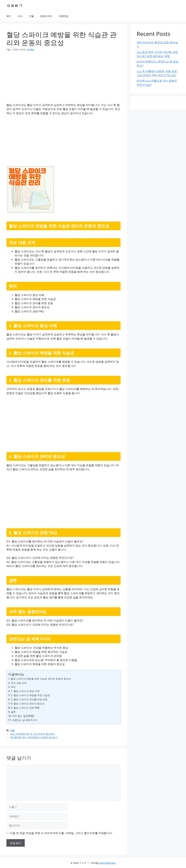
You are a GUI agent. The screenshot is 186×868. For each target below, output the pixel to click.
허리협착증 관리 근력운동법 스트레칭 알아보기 (34, 737)
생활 (12, 730)
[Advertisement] (64, 79)
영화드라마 (46, 16)
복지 (9, 16)
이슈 (20, 16)
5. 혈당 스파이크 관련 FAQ (25, 708)
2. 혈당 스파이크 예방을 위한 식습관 (30, 695)
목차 (13, 687)
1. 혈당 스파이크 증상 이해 (25, 691)
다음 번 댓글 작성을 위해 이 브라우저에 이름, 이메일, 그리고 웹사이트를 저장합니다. (61, 833)
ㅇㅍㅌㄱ (14, 6)
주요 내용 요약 (19, 683)
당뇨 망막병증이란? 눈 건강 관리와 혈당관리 (32, 734)
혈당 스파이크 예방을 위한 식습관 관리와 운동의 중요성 (41, 679)
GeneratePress (107, 863)
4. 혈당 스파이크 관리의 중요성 (28, 704)
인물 (31, 16)
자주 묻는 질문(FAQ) (23, 716)
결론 (13, 712)
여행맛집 (64, 16)
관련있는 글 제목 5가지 (25, 720)
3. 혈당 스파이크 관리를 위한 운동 (29, 699)
